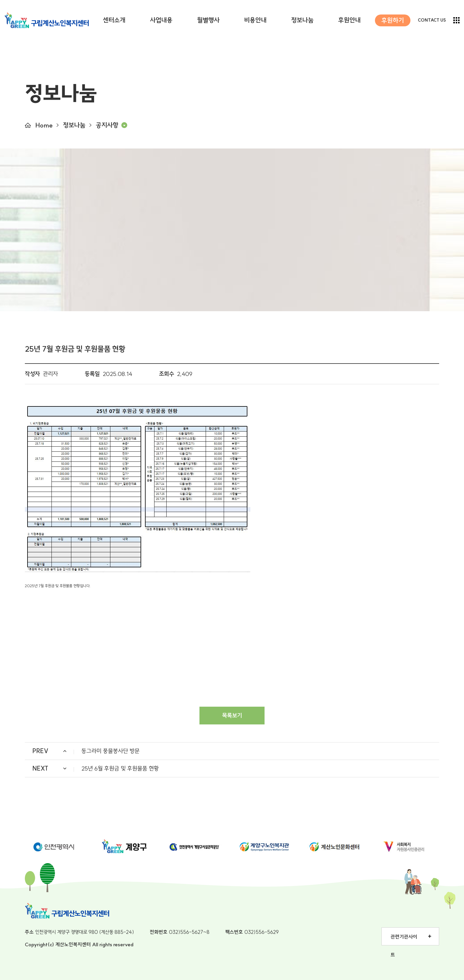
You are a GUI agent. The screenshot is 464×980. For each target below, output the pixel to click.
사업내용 (161, 20)
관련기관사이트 (404, 939)
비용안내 (255, 20)
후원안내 (349, 20)
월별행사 (208, 20)
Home (44, 125)
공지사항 (107, 125)
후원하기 (393, 20)
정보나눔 (302, 20)
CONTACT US (432, 20)
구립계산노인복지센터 (47, 20)
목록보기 (232, 715)
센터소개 (114, 20)
